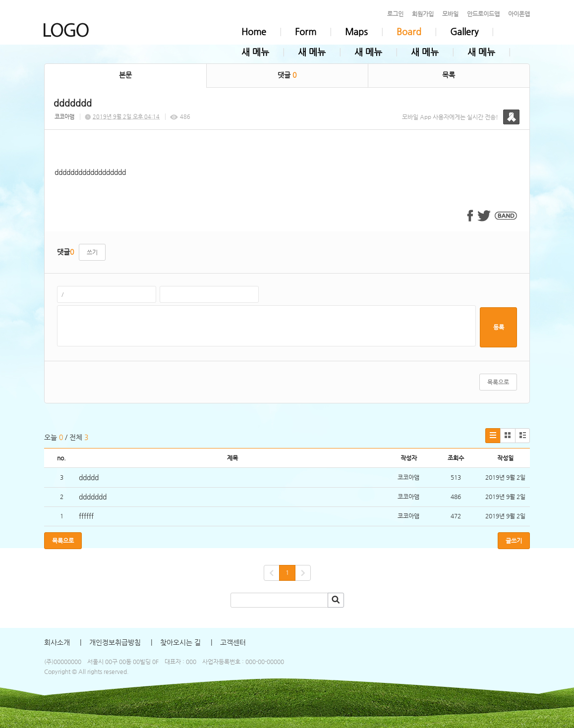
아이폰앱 (519, 14)
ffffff (86, 516)
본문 (125, 75)
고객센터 (233, 642)
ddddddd (93, 497)
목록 (449, 75)
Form (306, 31)
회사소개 (57, 642)
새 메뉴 (255, 52)
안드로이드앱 (483, 14)
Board (409, 31)
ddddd (89, 477)
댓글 (287, 75)
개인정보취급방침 (115, 642)
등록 (499, 327)
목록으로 (498, 382)
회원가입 (423, 14)
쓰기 (92, 252)
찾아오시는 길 (180, 642)
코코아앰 (64, 117)
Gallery (464, 31)
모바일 (450, 14)
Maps (356, 31)
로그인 (395, 14)
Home (254, 31)
